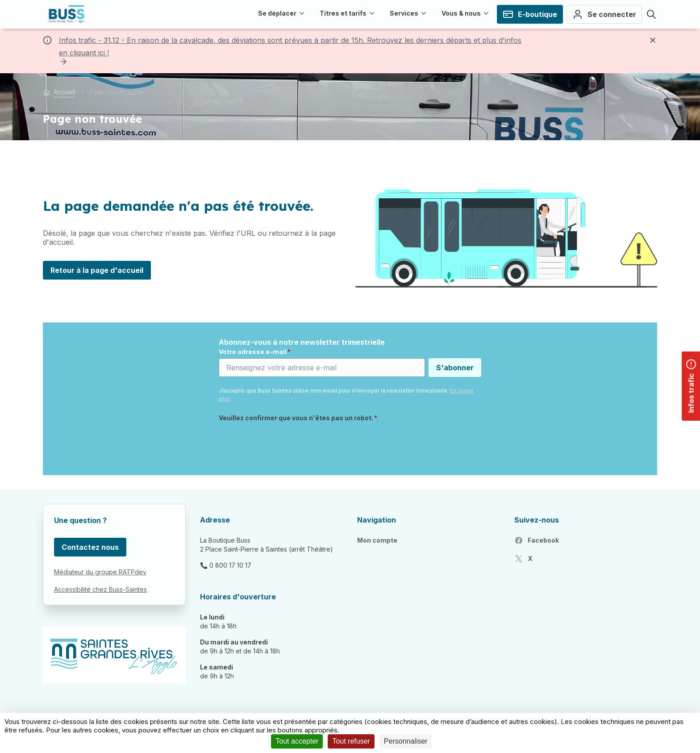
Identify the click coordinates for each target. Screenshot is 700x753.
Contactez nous (90, 547)
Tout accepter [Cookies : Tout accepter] (297, 741)
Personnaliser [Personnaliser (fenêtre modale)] (406, 741)
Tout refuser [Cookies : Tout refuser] (351, 741)
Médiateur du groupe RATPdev (100, 572)
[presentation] (287, 443)
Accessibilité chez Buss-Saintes (100, 589)
